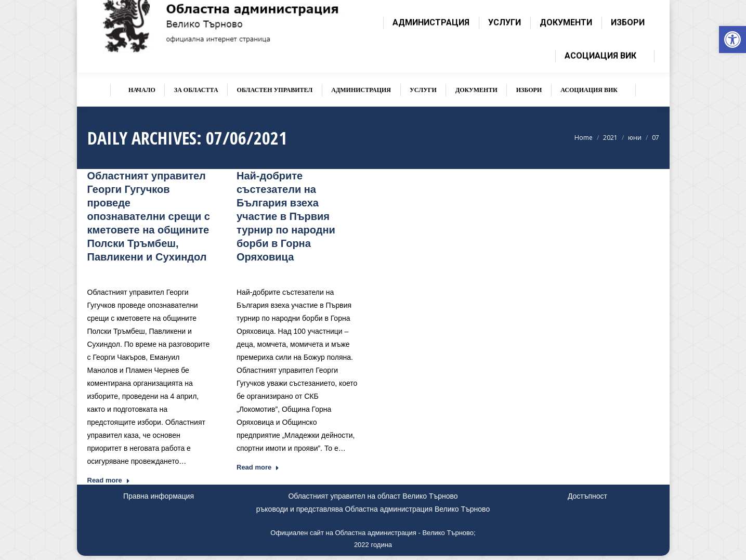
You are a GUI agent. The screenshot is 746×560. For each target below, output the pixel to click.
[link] (732, 40)
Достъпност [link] (587, 496)
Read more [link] (109, 480)
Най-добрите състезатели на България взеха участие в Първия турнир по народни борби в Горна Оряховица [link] (286, 216)
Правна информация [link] (159, 496)
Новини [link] (168, 272)
